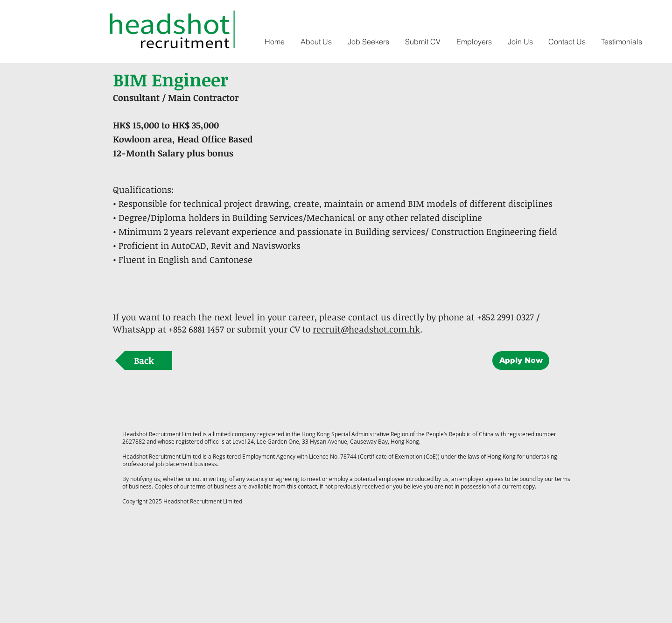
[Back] (144, 361)
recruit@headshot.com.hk (366, 329)
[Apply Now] (521, 361)
